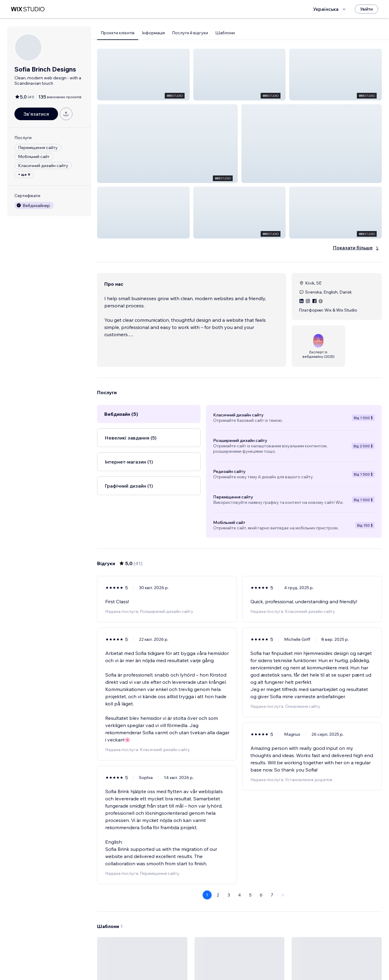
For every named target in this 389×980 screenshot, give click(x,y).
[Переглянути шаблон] (142, 906)
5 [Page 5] (250, 801)
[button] (143, 75)
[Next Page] (283, 801)
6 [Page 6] (261, 801)
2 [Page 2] (218, 801)
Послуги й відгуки (190, 33)
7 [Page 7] (272, 801)
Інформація (153, 33)
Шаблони (225, 33)
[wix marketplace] (28, 9)
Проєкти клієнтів (118, 33)
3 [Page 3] (229, 801)
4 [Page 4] (239, 801)
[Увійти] (366, 9)
